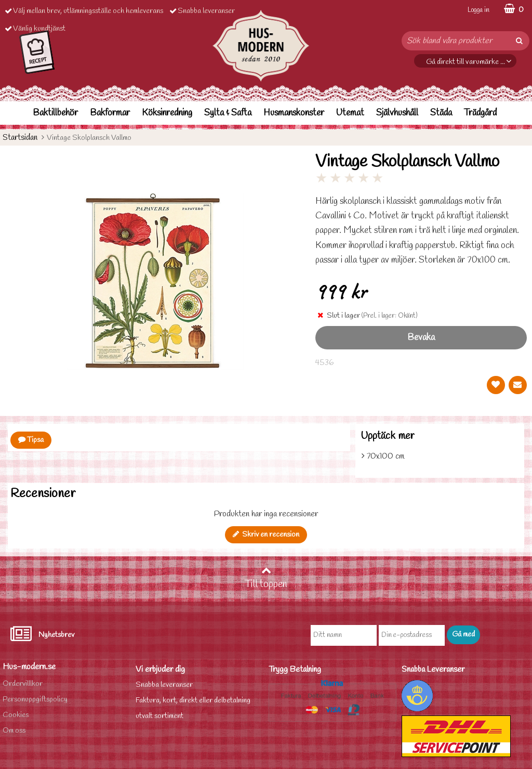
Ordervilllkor (23, 684)
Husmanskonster (294, 113)
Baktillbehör (55, 113)
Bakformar (110, 113)
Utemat (350, 113)
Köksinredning (167, 113)
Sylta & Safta (228, 113)
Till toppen (266, 578)
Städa (441, 113)
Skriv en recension (266, 535)
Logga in (478, 10)
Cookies (16, 715)
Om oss (14, 731)
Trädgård (480, 113)
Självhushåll (397, 113)
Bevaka (421, 338)
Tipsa (31, 440)
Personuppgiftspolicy (35, 700)
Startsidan (20, 138)
